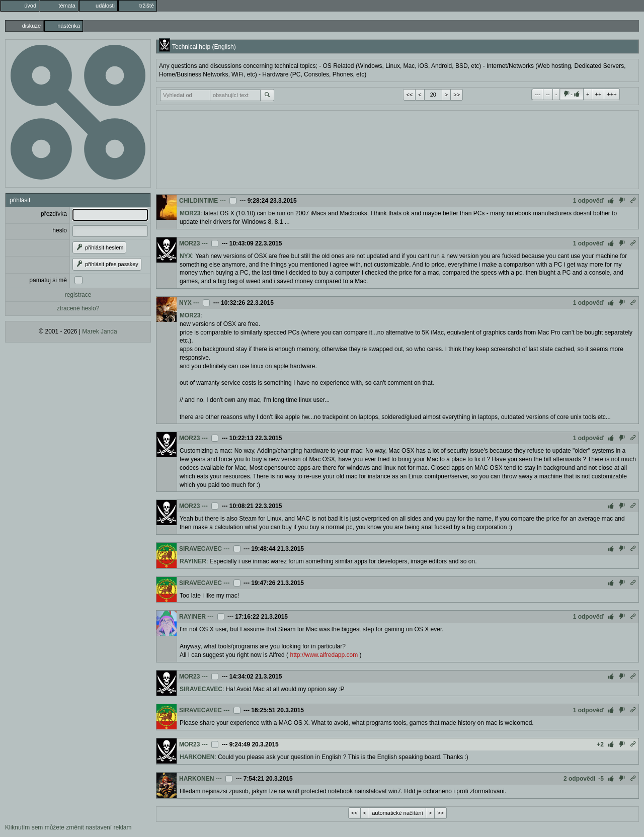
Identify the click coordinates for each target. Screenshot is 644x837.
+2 (600, 744)
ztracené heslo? (78, 308)
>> (457, 95)
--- (538, 94)
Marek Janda (99, 331)
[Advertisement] (397, 148)
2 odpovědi (579, 779)
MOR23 (190, 213)
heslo (60, 230)
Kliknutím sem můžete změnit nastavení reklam (68, 827)
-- (548, 94)
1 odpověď (588, 201)
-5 (601, 779)
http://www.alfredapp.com (324, 655)
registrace (78, 295)
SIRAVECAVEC (200, 549)
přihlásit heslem (99, 247)
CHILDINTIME (198, 201)
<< (409, 95)
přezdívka (54, 214)
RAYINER (193, 561)
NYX (186, 256)
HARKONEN (197, 757)
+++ (612, 94)
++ (598, 94)
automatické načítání (397, 813)
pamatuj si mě (48, 280)
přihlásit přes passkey (107, 264)
